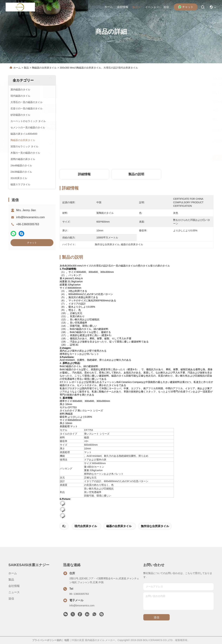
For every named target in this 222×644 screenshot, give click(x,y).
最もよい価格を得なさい (170, 158)
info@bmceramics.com (30, 217)
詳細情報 (84, 174)
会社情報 (123, 7)
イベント (152, 7)
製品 (137, 7)
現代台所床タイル (86, 526)
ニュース (14, 592)
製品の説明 (136, 174)
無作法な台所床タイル (155, 526)
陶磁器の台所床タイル (44, 68)
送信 (166, 7)
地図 (67, 640)
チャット (186, 7)
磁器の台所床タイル (119, 526)
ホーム (109, 7)
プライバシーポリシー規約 (47, 640)
